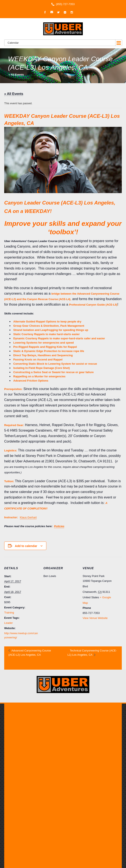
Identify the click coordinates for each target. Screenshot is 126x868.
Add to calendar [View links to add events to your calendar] (26, 546)
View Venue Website (95, 618)
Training (9, 613)
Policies (59, 526)
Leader (8, 623)
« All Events (16, 75)
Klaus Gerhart (28, 517)
